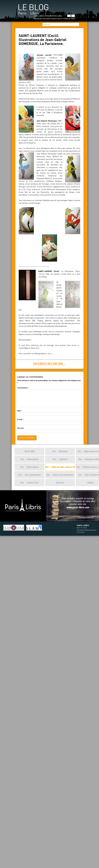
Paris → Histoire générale (29, 459)
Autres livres (60, 483)
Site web (20, 428)
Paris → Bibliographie (60, 451)
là (52, 353)
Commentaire (23, 388)
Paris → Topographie (60, 459)
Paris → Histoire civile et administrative (60, 475)
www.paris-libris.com (78, 508)
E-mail (20, 419)
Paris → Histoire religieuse (30, 467)
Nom (19, 411)
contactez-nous (70, 518)
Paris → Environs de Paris (29, 483)
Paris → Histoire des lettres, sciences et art (60, 467)
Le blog (33, 10)
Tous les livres (30, 451)
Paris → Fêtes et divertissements (29, 475)
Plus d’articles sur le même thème (49, 364)
